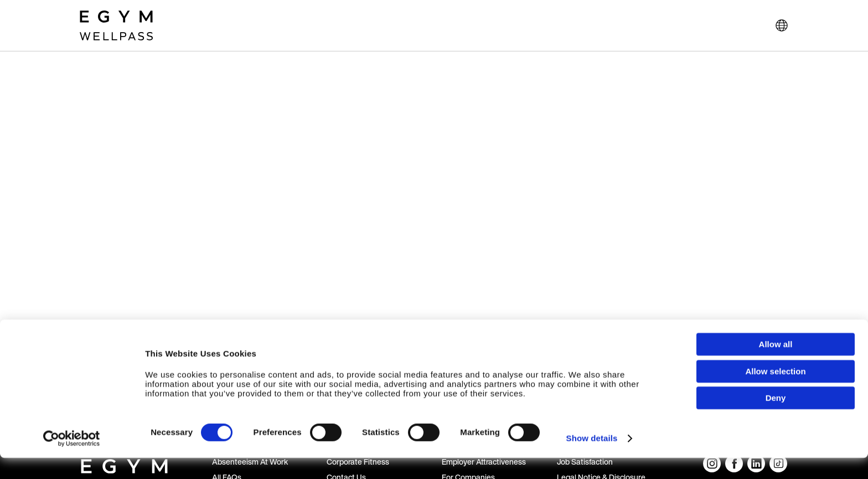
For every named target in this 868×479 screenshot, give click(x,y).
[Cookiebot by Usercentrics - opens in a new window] (72, 460)
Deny (776, 419)
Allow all (776, 365)
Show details (592, 459)
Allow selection (775, 392)
